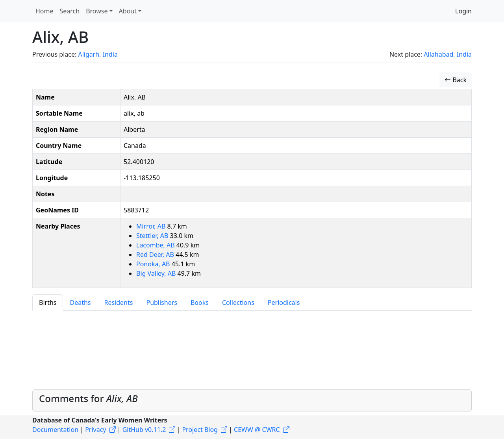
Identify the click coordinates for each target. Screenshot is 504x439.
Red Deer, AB (156, 255)
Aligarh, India (98, 54)
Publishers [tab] (162, 303)
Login (463, 11)
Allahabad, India (448, 54)
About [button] (128, 11)
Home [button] (44, 11)
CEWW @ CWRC (257, 430)
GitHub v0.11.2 (144, 430)
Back (456, 80)
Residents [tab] (118, 303)
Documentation (55, 430)
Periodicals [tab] (284, 303)
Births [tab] (48, 303)
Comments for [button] (88, 398)
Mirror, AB (152, 226)
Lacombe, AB (156, 245)
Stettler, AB (153, 236)
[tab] (252, 400)
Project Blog (200, 430)
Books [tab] (200, 303)
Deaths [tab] (80, 303)
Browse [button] (97, 11)
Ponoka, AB (154, 264)
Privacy (95, 430)
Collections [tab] (238, 303)
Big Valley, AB (157, 273)
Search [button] (70, 11)
